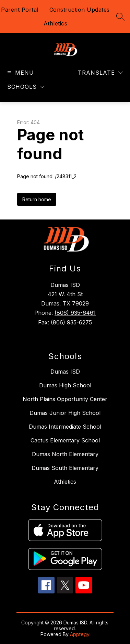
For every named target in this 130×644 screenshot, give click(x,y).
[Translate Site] (100, 73)
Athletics (56, 23)
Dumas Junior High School (65, 413)
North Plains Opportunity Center (65, 399)
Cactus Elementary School (65, 440)
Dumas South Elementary (65, 468)
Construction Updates (80, 10)
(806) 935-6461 (75, 313)
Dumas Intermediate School (65, 427)
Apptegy (80, 634)
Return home (37, 199)
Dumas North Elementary (65, 454)
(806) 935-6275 (71, 322)
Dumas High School (65, 385)
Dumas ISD (65, 372)
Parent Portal (20, 10)
